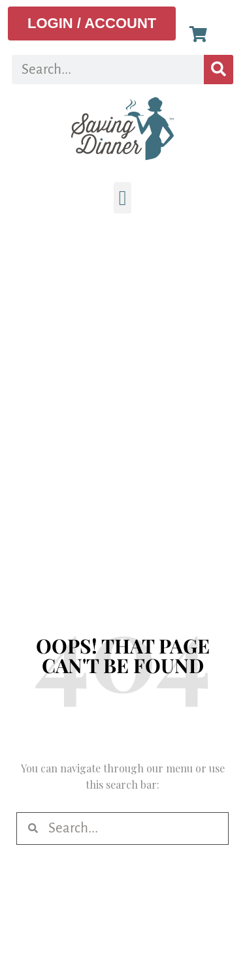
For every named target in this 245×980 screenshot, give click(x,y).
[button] (123, 198)
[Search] (219, 70)
